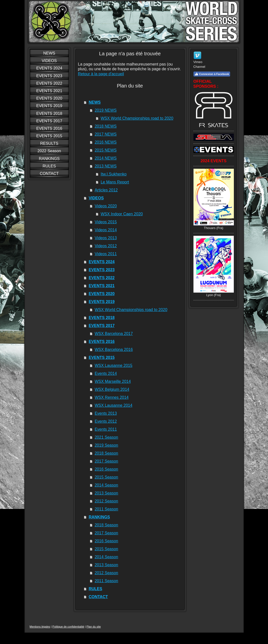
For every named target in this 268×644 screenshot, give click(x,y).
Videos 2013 (106, 238)
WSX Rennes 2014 (112, 397)
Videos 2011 (106, 254)
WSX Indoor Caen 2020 (122, 214)
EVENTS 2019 (102, 302)
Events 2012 (106, 421)
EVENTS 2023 (102, 270)
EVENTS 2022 (102, 278)
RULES (95, 589)
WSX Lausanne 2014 (114, 405)
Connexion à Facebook (212, 74)
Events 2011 (106, 429)
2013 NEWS (106, 166)
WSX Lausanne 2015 (114, 365)
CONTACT (98, 597)
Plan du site (94, 627)
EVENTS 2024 (102, 262)
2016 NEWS (106, 142)
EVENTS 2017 (102, 326)
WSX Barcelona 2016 (114, 350)
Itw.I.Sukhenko (114, 174)
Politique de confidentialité (68, 627)
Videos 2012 (106, 246)
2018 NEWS (106, 126)
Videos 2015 (106, 222)
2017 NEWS (106, 134)
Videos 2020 (106, 206)
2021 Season (106, 437)
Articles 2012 (106, 190)
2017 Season (106, 461)
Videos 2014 (106, 230)
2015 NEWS (106, 150)
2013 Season (106, 493)
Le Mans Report (115, 182)
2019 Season (106, 445)
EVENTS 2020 (102, 294)
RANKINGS (99, 517)
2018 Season (106, 453)
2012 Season (106, 501)
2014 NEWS (106, 158)
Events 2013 (106, 413)
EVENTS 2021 (102, 286)
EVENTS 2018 (102, 318)
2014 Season (106, 485)
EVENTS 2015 (102, 358)
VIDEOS (96, 198)
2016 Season (106, 469)
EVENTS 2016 (102, 342)
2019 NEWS (106, 110)
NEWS (95, 102)
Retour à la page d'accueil (101, 74)
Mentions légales (40, 627)
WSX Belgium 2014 (112, 389)
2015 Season (106, 477)
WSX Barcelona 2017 (114, 334)
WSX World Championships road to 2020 (137, 118)
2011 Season (106, 509)
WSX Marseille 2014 (113, 381)
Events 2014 (106, 373)
